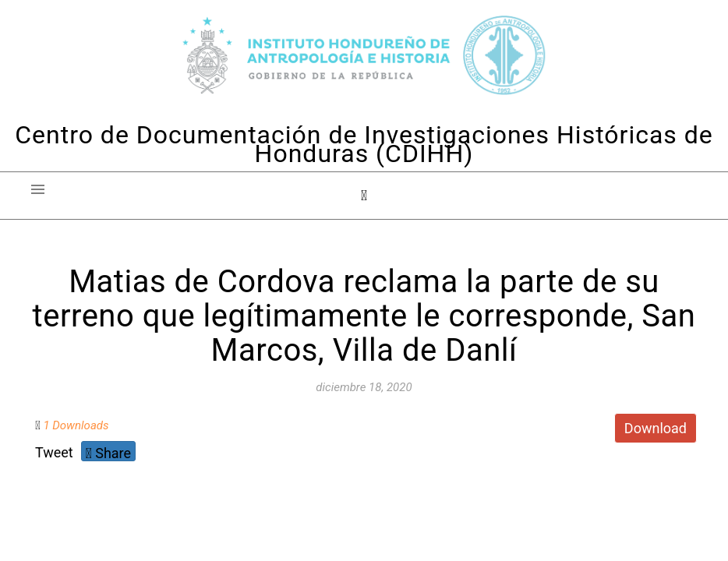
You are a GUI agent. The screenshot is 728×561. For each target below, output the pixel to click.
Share (108, 453)
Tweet (54, 452)
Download (656, 428)
